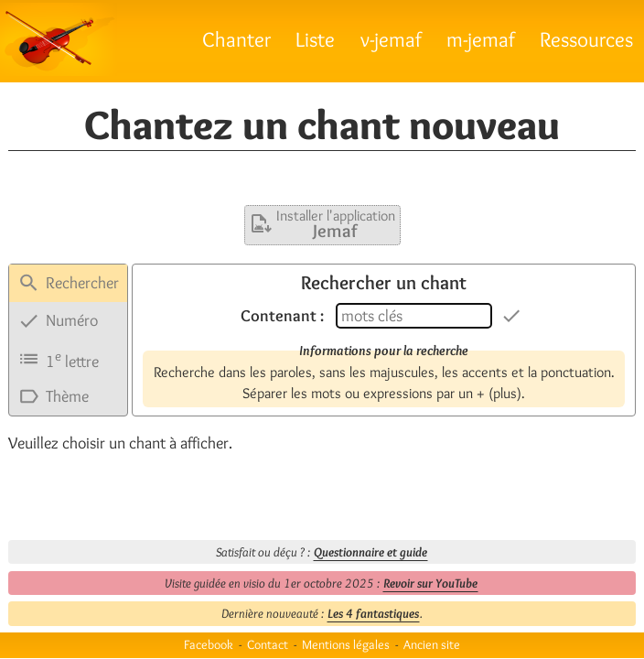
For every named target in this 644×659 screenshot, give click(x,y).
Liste (315, 39)
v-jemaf (391, 39)
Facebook (209, 644)
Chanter (236, 39)
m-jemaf (481, 39)
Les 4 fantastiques (373, 613)
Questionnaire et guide (370, 552)
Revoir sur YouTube (430, 583)
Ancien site (432, 644)
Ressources (586, 39)
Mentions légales (346, 644)
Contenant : (282, 316)
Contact (268, 644)
